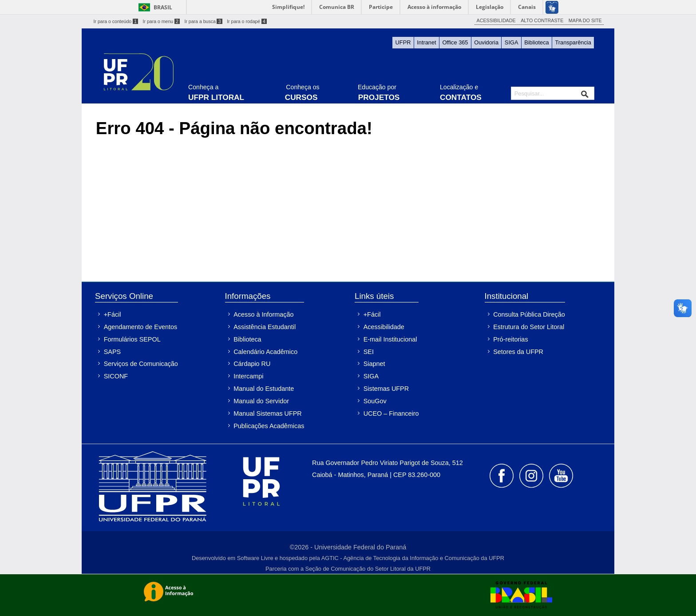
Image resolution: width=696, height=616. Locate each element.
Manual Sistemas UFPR (268, 413)
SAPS (112, 352)
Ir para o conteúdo (116, 21)
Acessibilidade (384, 327)
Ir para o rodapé (247, 21)
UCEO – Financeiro (391, 413)
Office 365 (455, 42)
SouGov (375, 401)
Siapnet (374, 364)
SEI (369, 352)
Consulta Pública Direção (529, 314)
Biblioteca (537, 42)
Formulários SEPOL (132, 339)
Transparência (573, 42)
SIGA (512, 42)
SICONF (116, 376)
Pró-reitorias (510, 339)
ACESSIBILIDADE (496, 20)
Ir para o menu (161, 21)
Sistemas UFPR (386, 389)
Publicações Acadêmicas (269, 426)
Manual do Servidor (261, 401)
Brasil (163, 7)
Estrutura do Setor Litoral (529, 327)
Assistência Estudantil (265, 327)
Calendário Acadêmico (265, 352)
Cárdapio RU (252, 364)
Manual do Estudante (264, 389)
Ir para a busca (203, 21)
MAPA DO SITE (585, 20)
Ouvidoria (486, 42)
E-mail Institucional (390, 339)
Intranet (426, 42)
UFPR (403, 42)
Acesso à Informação (263, 314)
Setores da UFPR (518, 352)
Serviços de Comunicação (141, 364)
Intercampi (248, 376)
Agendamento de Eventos (141, 327)
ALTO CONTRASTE (542, 20)
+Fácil (113, 314)
